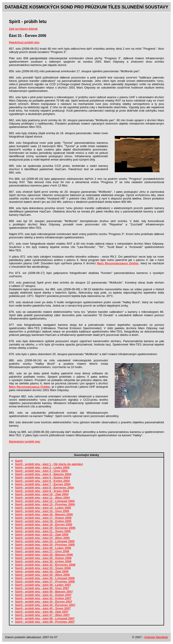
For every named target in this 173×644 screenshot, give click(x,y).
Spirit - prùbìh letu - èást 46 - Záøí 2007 (42, 612)
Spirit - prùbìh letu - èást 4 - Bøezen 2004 (43, 474)
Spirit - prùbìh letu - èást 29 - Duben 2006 (43, 558)
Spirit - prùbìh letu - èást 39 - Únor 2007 (42, 588)
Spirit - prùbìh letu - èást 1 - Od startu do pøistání (49, 464)
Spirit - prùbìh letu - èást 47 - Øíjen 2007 (42, 615)
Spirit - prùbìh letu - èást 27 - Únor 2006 (42, 551)
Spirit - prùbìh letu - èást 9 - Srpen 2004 (42, 491)
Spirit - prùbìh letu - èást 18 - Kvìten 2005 (43, 521)
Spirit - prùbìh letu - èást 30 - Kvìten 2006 (43, 561)
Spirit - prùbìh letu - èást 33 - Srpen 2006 (43, 568)
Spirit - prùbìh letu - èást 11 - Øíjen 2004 (42, 498)
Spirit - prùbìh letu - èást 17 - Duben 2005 (43, 518)
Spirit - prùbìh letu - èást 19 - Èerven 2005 (44, 524)
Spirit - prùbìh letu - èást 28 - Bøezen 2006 (44, 555)
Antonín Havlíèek (156, 637)
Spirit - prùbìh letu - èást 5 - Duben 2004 (42, 478)
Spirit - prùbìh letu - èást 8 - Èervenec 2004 (44, 488)
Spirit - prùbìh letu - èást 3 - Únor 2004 (41, 471)
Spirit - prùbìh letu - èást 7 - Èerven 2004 (43, 484)
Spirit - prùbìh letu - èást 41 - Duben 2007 (43, 595)
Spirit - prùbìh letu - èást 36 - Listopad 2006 (45, 578)
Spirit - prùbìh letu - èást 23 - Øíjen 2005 (42, 538)
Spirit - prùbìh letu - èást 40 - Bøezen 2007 (44, 592)
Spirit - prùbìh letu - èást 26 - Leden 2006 (43, 548)
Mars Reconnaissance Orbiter (118, 263)
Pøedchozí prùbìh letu (24, 42)
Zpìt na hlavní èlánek (23, 29)
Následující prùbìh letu (25, 442)
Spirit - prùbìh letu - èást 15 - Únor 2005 (42, 511)
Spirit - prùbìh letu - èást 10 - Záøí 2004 (42, 494)
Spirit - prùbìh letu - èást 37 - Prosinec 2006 (45, 582)
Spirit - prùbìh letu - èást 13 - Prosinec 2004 (45, 504)
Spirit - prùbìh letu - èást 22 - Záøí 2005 (42, 535)
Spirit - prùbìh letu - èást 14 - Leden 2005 (43, 508)
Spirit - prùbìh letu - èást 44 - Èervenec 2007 (45, 605)
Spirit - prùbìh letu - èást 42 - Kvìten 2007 (43, 598)
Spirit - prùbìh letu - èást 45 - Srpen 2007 (43, 608)
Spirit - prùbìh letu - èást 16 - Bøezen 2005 (44, 514)
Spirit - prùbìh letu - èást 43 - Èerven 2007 (44, 602)
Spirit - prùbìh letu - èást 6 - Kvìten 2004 (42, 481)
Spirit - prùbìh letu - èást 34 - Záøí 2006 (42, 571)
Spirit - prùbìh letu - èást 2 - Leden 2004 (42, 467)
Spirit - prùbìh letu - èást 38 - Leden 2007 (43, 585)
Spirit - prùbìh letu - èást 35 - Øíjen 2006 (42, 575)
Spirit (19, 461)
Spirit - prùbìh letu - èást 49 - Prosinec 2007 (45, 622)
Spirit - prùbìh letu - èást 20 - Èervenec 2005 (45, 528)
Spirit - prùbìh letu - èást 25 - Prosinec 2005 (45, 545)
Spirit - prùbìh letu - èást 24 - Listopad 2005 (45, 541)
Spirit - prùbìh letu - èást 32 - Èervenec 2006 (45, 565)
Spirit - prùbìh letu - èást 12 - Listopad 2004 (45, 501)
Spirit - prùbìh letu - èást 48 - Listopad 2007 (45, 618)
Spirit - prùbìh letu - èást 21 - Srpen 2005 (43, 531)
